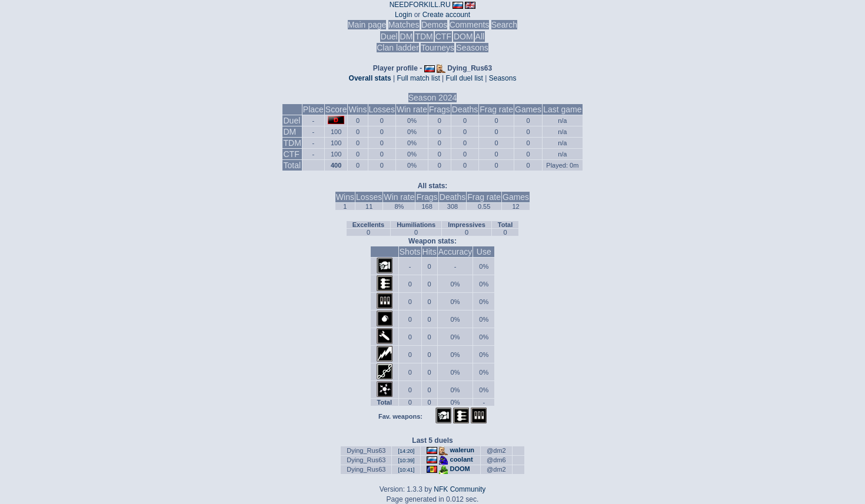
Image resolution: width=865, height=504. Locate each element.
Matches (404, 25)
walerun (463, 450)
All (480, 36)
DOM (463, 36)
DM (407, 36)
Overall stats (370, 78)
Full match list (418, 78)
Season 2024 (433, 98)
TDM (424, 36)
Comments (470, 25)
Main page (367, 25)
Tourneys (438, 48)
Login (403, 15)
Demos (434, 25)
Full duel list (465, 78)
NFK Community (460, 489)
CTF (443, 36)
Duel (389, 36)
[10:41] (406, 470)
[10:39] (406, 460)
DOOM (460, 469)
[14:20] (406, 451)
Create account (446, 15)
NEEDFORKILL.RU (420, 5)
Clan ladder (398, 48)
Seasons (472, 48)
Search (504, 25)
